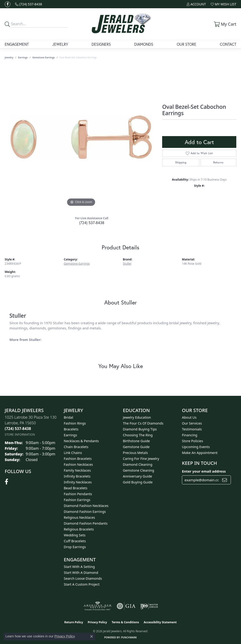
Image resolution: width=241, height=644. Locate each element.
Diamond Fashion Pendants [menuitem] (86, 523)
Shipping (181, 162)
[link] (29, 4)
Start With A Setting (79, 567)
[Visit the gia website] (126, 606)
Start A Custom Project (82, 584)
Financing (190, 435)
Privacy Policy (97, 622)
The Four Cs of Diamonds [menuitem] (143, 423)
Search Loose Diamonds (83, 578)
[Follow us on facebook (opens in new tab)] (8, 4)
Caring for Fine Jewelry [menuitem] (141, 459)
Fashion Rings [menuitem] (75, 423)
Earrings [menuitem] (70, 435)
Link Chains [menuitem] (73, 453)
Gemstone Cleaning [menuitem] (139, 470)
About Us (189, 417)
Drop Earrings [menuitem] (75, 547)
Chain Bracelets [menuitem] (76, 447)
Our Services (192, 423)
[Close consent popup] (92, 636)
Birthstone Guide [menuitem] (136, 441)
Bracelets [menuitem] (71, 429)
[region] (81, 137)
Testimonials (192, 429)
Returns (218, 162)
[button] (196, 4)
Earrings (23, 57)
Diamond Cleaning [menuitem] (138, 464)
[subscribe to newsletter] (225, 480)
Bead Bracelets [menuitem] (76, 488)
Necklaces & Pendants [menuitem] (81, 441)
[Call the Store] (18, 429)
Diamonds (144, 44)
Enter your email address (204, 471)
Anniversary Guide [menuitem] (137, 476)
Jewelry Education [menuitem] (137, 417)
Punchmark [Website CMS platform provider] (129, 637)
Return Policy (74, 622)
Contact (228, 44)
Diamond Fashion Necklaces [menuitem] (86, 506)
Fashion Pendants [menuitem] (78, 494)
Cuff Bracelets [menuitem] (75, 541)
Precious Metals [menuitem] (135, 453)
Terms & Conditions (125, 622)
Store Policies (193, 441)
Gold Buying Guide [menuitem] (138, 482)
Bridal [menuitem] (68, 417)
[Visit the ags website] (98, 606)
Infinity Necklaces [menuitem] (78, 482)
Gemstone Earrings (44, 57)
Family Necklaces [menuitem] (77, 470)
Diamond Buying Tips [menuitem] (140, 429)
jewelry (9, 57)
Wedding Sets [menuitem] (75, 535)
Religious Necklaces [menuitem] (79, 517)
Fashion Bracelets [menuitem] (78, 459)
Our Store (187, 44)
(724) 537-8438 (92, 223)
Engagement (17, 44)
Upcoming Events (196, 447)
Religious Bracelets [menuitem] (79, 529)
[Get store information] (20, 435)
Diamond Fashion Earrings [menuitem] (85, 512)
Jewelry (60, 44)
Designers (101, 44)
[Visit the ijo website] (149, 606)
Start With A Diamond (81, 573)
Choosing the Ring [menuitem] (138, 435)
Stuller (127, 264)
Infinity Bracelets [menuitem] (77, 476)
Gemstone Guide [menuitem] (136, 447)
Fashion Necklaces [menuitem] (78, 464)
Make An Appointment (200, 453)
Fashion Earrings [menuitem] (77, 500)
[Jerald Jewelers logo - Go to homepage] (121, 24)
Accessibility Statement (160, 622)
